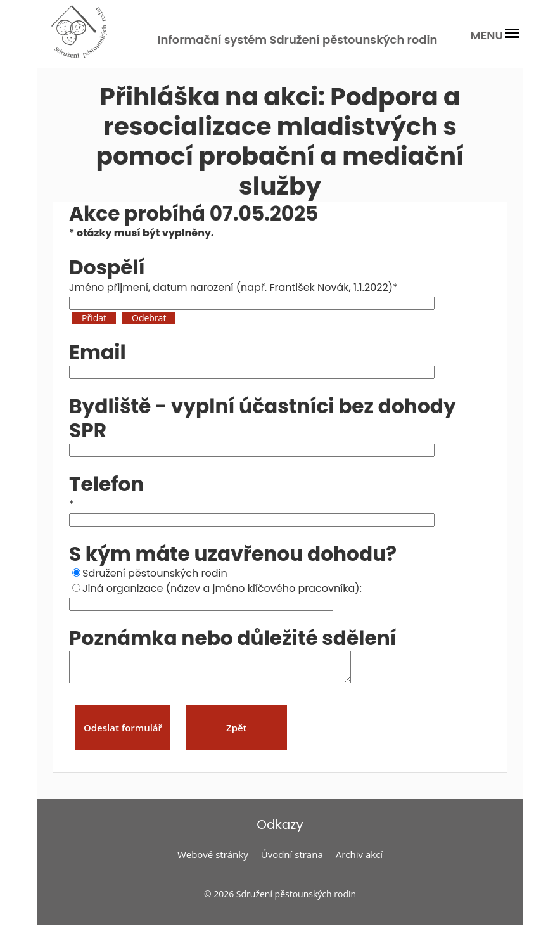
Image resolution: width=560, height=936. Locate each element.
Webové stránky (213, 860)
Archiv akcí (359, 860)
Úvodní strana (292, 860)
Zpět (237, 733)
